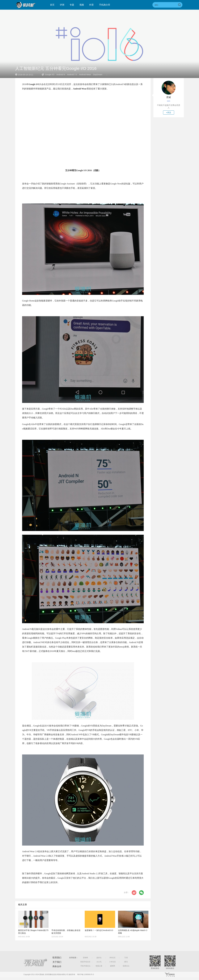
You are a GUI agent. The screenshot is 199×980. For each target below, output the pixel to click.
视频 (82, 5)
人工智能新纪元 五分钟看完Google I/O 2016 (56, 68)
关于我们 (57, 962)
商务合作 (57, 966)
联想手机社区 (85, 962)
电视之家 (99, 966)
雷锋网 (85, 958)
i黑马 (126, 962)
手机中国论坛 (85, 966)
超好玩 (99, 958)
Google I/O (50, 75)
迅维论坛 (126, 966)
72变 (126, 958)
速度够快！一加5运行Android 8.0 (99, 930)
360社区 (112, 958)
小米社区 (112, 962)
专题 (72, 5)
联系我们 (57, 958)
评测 (62, 5)
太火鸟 (99, 962)
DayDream (98, 75)
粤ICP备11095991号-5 (86, 974)
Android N (61, 75)
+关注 (169, 112)
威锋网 (112, 966)
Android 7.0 (72, 75)
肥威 (169, 97)
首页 (52, 5)
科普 (91, 5)
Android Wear (85, 75)
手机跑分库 (105, 5)
